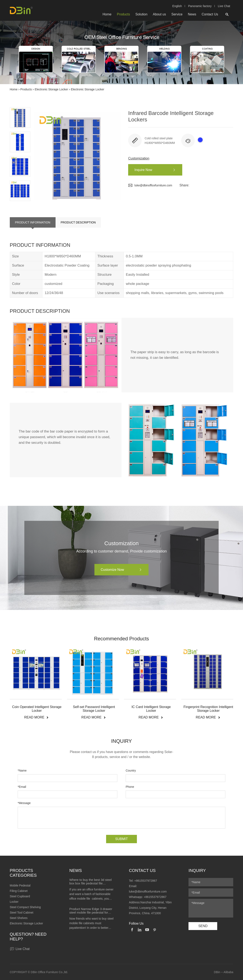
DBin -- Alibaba (224, 972)
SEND (203, 926)
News (192, 14)
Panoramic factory (200, 6)
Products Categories (23, 873)
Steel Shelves (19, 918)
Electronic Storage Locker (51, 89)
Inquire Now (157, 170)
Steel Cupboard (20, 896)
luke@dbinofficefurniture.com (150, 185)
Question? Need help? (28, 937)
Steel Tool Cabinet (22, 913)
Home (107, 14)
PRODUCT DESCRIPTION (78, 222)
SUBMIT (121, 839)
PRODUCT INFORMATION (33, 222)
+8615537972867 (146, 881)
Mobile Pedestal (20, 885)
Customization (139, 158)
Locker (14, 902)
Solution (141, 14)
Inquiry (197, 870)
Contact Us (210, 14)
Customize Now (123, 570)
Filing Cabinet (19, 891)
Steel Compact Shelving (25, 907)
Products (123, 14)
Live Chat (224, 6)
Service (177, 14)
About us (159, 14)
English (177, 6)
